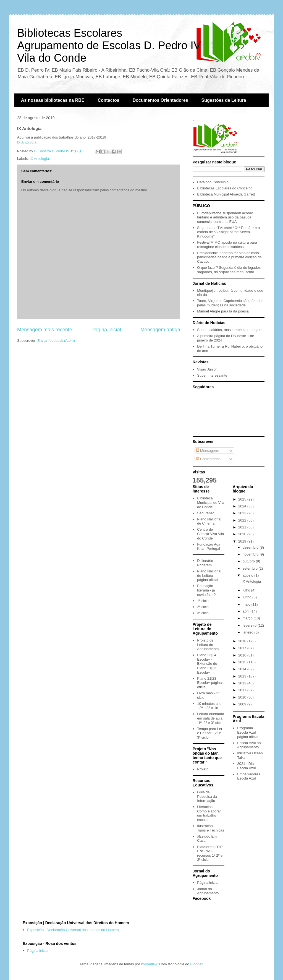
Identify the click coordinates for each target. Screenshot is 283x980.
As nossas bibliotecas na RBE (53, 100)
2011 (243, 690)
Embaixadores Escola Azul (249, 776)
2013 (243, 676)
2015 (243, 662)
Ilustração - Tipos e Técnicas (211, 828)
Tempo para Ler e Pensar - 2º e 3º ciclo (210, 733)
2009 (243, 704)
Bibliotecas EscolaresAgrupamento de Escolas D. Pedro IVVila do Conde (109, 45)
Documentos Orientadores (160, 100)
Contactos (108, 100)
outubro (249, 561)
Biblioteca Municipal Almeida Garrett (226, 194)
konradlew (149, 964)
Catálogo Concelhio (213, 182)
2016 (243, 655)
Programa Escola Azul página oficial (248, 732)
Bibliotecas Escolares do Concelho (225, 188)
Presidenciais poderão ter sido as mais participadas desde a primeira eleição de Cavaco (229, 257)
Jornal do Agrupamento (208, 891)
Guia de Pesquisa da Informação (207, 796)
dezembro (251, 547)
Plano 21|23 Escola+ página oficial (209, 683)
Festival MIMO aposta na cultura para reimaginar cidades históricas (227, 245)
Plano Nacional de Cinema (209, 521)
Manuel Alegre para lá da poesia (223, 311)
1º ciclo (203, 601)
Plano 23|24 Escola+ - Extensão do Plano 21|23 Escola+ (207, 664)
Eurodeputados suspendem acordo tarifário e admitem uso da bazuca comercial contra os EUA (225, 217)
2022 (243, 520)
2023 (243, 513)
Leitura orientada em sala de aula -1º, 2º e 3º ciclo (211, 718)
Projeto (203, 769)
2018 (243, 641)
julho (247, 590)
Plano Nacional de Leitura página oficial (209, 575)
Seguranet (205, 513)
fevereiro (250, 625)
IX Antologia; (40, 159)
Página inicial (106, 330)
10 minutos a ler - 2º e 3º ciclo (210, 706)
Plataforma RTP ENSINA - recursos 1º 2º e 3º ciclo (210, 853)
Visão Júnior (207, 369)
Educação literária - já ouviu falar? (206, 590)
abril (247, 611)
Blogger (196, 964)
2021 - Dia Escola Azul (246, 766)
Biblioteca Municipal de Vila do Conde (211, 502)
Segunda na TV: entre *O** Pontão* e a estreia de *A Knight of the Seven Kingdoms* (228, 232)
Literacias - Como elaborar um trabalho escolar (209, 813)
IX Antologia (27, 142)
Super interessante (212, 375)
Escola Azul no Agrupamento (249, 745)
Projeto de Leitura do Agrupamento (208, 645)
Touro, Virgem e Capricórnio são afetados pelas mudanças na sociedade (230, 303)
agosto (249, 575)
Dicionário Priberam (205, 563)
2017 (243, 648)
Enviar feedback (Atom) (56, 341)
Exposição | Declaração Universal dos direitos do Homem (73, 930)
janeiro (249, 632)
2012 (243, 683)
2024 (243, 506)
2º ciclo (203, 607)
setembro (251, 568)
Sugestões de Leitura (224, 100)
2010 (243, 697)
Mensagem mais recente (45, 330)
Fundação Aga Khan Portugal (209, 547)
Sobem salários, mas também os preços (229, 330)
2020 (243, 534)
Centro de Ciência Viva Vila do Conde (210, 534)
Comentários (208, 459)
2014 (243, 669)
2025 (243, 499)
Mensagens (207, 451)
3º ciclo (203, 613)
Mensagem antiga (160, 330)
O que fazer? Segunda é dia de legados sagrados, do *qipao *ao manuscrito (229, 270)
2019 (243, 541)
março (248, 618)
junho (247, 597)
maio (247, 604)
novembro (251, 554)
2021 (243, 527)
